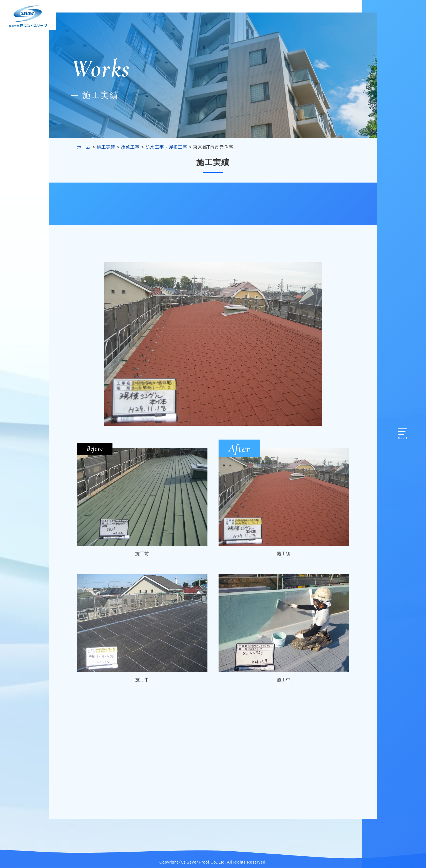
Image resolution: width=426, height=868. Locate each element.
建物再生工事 (213, 204)
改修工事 (119, 204)
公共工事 (307, 204)
